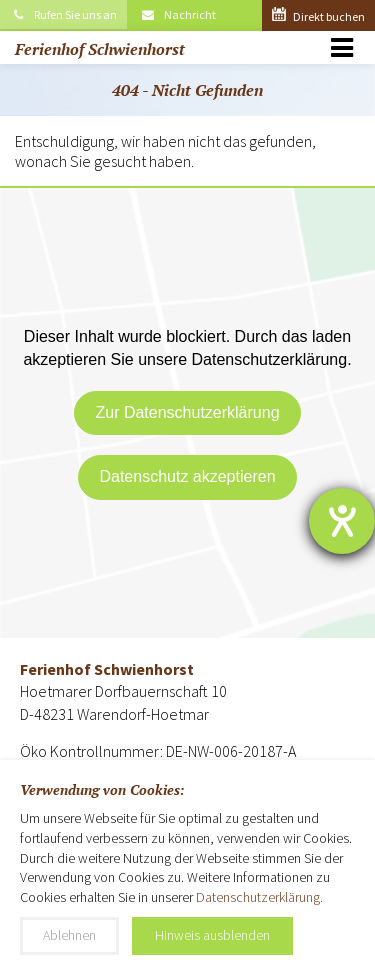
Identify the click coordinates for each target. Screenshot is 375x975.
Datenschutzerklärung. (259, 897)
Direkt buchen (318, 16)
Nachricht (178, 14)
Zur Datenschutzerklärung (187, 412)
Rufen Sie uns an (63, 14)
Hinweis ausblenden (212, 935)
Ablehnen (69, 935)
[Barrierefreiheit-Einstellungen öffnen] (342, 521)
